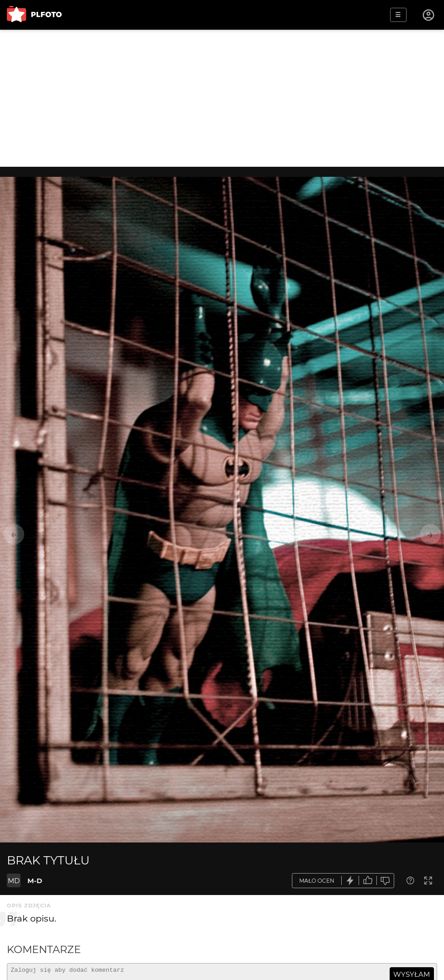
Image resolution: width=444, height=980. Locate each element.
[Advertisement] (222, 98)
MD (14, 881)
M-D (35, 881)
